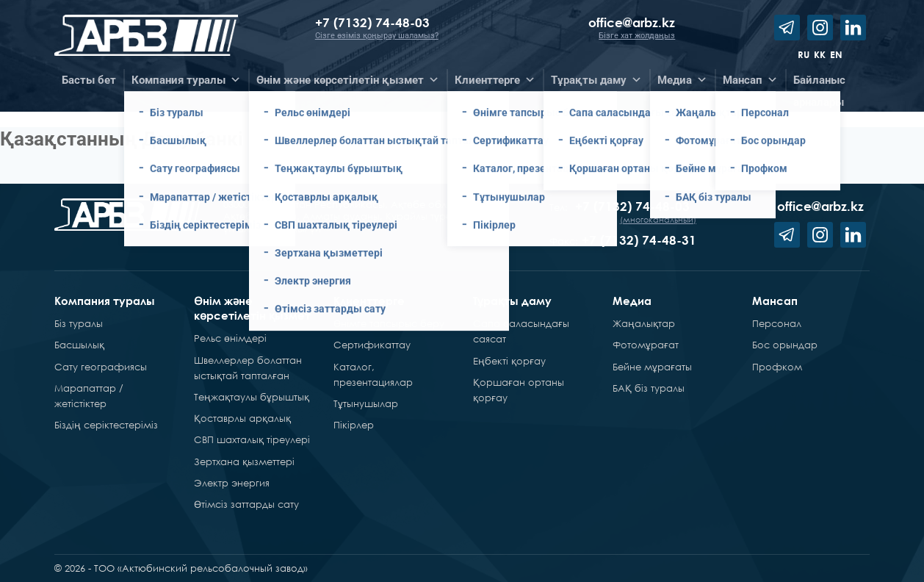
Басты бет (89, 80)
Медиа (632, 301)
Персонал (777, 323)
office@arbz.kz (632, 22)
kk (820, 54)
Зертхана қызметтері (244, 461)
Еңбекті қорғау (509, 361)
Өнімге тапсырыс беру (389, 323)
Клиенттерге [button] (495, 80)
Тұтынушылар (366, 403)
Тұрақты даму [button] (596, 80)
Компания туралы (105, 301)
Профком (777, 367)
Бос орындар (785, 345)
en (836, 54)
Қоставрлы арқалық (242, 418)
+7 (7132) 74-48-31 (639, 240)
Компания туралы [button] (186, 80)
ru (804, 54)
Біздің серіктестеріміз (106, 425)
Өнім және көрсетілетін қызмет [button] (348, 80)
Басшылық (79, 345)
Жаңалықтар (644, 323)
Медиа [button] (682, 80)
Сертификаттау (372, 345)
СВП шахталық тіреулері (252, 439)
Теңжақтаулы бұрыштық (252, 397)
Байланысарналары (819, 82)
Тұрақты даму (512, 301)
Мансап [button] (750, 80)
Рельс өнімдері (230, 338)
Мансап (775, 301)
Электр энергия (232, 483)
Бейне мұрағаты (652, 367)
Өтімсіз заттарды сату (246, 504)
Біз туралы (79, 323)
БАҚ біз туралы (649, 388)
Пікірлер (354, 425)
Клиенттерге (369, 301)
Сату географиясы (101, 367)
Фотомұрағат (646, 345)
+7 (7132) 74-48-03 (374, 22)
